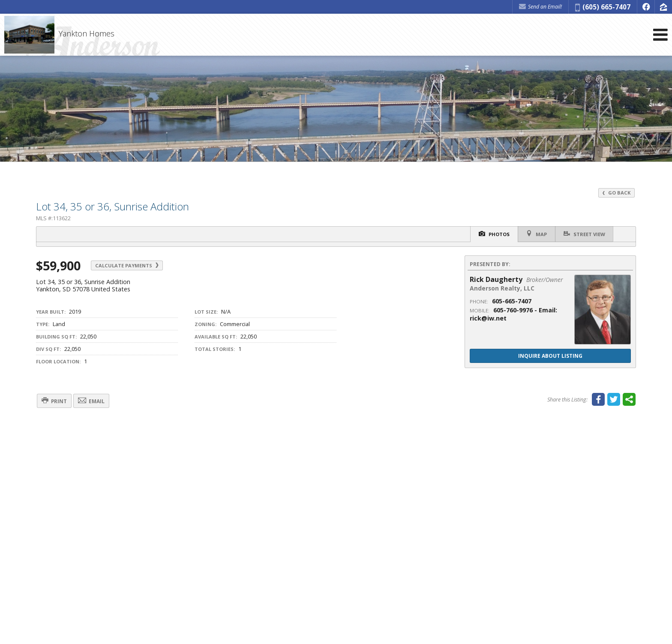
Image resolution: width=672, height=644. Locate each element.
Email (95, 401)
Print (55, 401)
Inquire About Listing (550, 356)
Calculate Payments (129, 265)
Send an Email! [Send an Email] (540, 7)
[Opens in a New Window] (646, 7)
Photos (492, 234)
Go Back (616, 193)
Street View (584, 234)
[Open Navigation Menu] (660, 35)
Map (535, 234)
